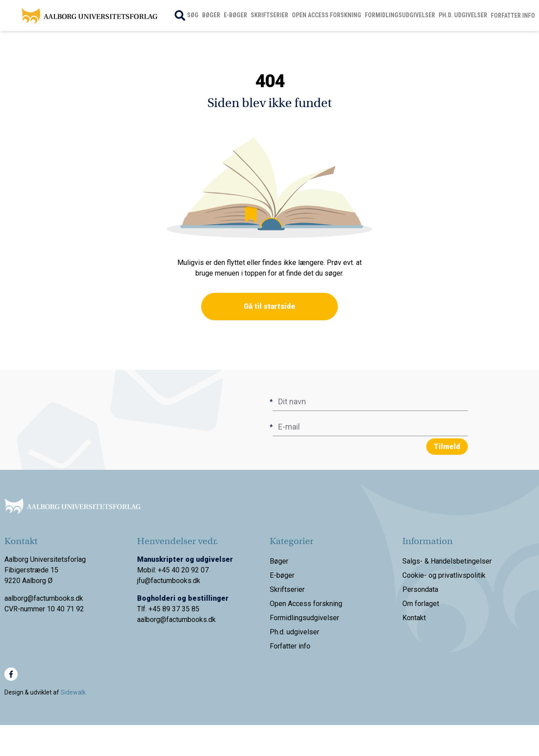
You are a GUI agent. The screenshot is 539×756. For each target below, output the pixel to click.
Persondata (420, 589)
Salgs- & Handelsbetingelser (447, 561)
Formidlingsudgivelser (400, 15)
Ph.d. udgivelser (463, 15)
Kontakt (414, 618)
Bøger (211, 15)
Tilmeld (447, 447)
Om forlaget (421, 604)
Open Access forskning (327, 15)
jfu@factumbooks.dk (169, 581)
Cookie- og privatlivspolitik (444, 575)
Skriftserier (269, 15)
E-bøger (235, 15)
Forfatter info (513, 15)
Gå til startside (269, 306)
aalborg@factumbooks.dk (176, 620)
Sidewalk (73, 692)
